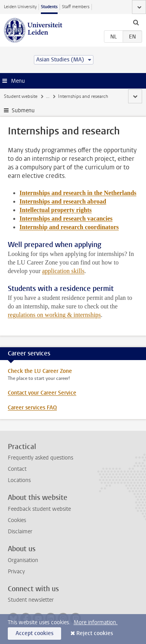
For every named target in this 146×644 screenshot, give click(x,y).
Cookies (17, 520)
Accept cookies (34, 633)
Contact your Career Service (42, 393)
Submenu (23, 111)
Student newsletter (31, 600)
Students (49, 7)
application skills (63, 271)
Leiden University (20, 7)
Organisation (23, 560)
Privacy (16, 572)
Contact (17, 469)
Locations (19, 480)
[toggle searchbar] (136, 22)
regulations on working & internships (54, 315)
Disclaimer (20, 532)
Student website (21, 96)
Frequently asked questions (40, 458)
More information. (96, 622)
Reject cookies (95, 633)
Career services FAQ (32, 408)
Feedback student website (39, 509)
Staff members (76, 7)
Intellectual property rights (55, 210)
